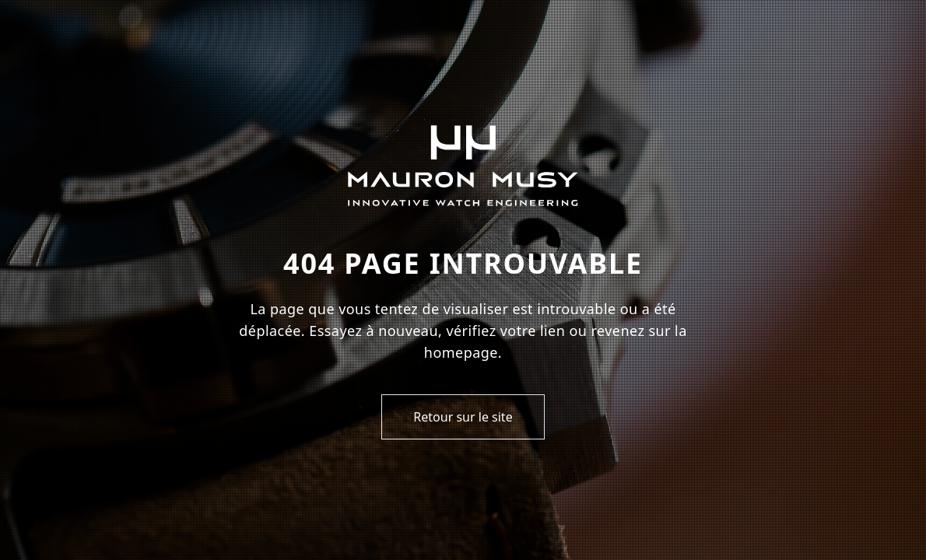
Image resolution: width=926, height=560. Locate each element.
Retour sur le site (463, 417)
